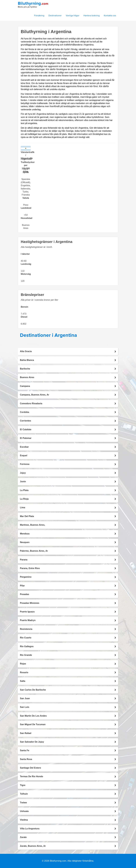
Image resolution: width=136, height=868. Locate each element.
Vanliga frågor (73, 16)
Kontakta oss (110, 16)
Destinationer (55, 16)
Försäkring (39, 16)
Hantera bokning (92, 16)
